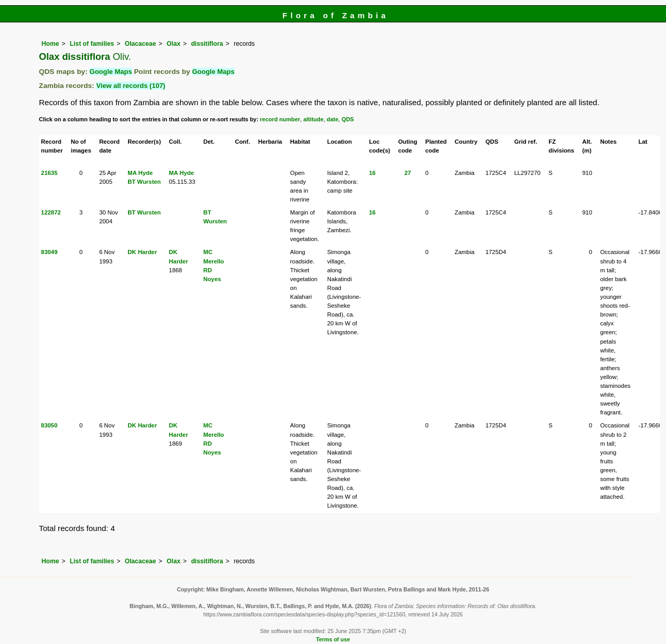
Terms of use (333, 639)
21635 (49, 173)
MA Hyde (140, 173)
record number (280, 119)
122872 (51, 212)
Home (50, 44)
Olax (173, 44)
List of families (92, 44)
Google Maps (111, 72)
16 (372, 173)
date (333, 119)
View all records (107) (131, 86)
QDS (348, 119)
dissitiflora (207, 44)
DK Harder (142, 252)
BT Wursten (144, 182)
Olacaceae (140, 44)
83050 (49, 425)
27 (408, 173)
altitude (313, 119)
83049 (49, 252)
